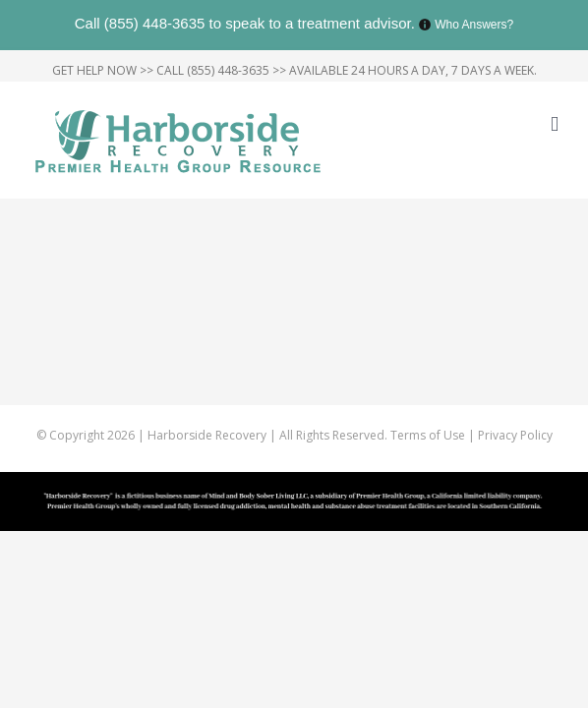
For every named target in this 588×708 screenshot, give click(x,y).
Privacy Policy (515, 484)
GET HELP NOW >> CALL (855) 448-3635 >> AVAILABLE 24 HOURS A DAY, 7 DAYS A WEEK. (294, 70)
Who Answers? (474, 25)
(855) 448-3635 (155, 23)
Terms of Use (429, 484)
